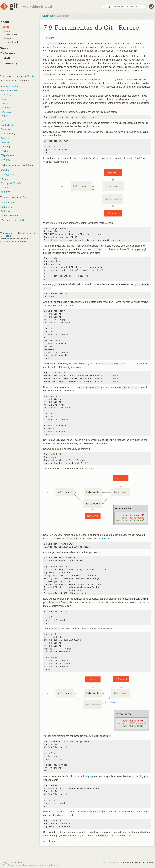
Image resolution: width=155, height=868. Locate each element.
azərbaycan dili (10, 86)
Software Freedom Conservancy (139, 863)
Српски (5, 138)
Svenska (6, 142)
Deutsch (6, 95)
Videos (7, 38)
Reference (8, 53)
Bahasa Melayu (10, 216)
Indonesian (7, 207)
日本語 (5, 116)
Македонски (8, 175)
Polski (5, 179)
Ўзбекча (6, 188)
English (31, 76)
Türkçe (5, 151)
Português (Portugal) (13, 220)
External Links (12, 42)
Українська (8, 155)
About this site (14, 863)
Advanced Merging (83, 776)
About (5, 22)
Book (7, 31)
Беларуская (8, 203)
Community (9, 63)
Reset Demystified (102, 539)
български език (10, 90)
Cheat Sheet (10, 35)
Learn (5, 27)
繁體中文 (6, 192)
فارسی (4, 103)
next (53, 841)
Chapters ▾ (49, 16)
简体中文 (6, 160)
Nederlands (8, 125)
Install (5, 58)
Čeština (5, 170)
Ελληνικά (7, 112)
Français (6, 108)
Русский (6, 129)
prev (46, 841)
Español (6, 99)
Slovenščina (8, 134)
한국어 (5, 121)
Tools (4, 49)
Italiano (5, 211)
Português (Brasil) (11, 183)
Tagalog (6, 147)
